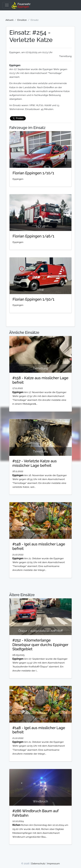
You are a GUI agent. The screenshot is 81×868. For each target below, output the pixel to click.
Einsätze (22, 20)
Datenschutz (38, 864)
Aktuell (9, 20)
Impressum (53, 864)
